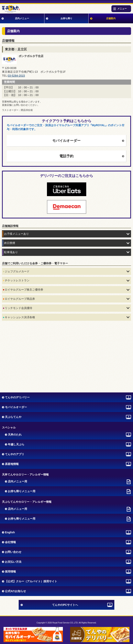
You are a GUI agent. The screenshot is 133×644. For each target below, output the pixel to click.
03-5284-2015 (16, 76)
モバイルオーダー (66, 141)
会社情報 (10, 542)
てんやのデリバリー (17, 397)
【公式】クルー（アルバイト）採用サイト (31, 581)
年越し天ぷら (16, 444)
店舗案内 (111, 18)
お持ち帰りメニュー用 (22, 491)
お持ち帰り (66, 18)
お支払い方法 (13, 562)
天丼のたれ (15, 435)
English (10, 532)
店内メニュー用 (17, 481)
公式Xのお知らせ (15, 591)
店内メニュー (22, 18)
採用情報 (10, 572)
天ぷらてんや (13, 417)
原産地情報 (12, 464)
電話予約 (66, 156)
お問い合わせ (13, 552)
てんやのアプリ (15, 454)
